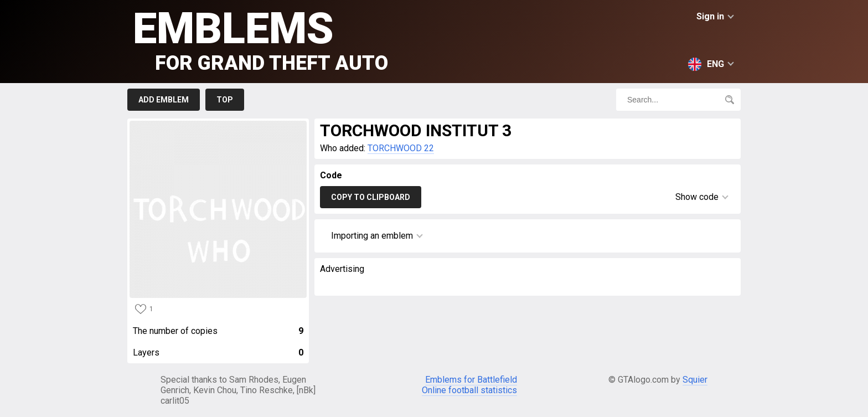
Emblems (260, 39)
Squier (695, 380)
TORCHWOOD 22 (401, 148)
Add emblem (164, 100)
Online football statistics (469, 390)
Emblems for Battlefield (471, 380)
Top (225, 100)
